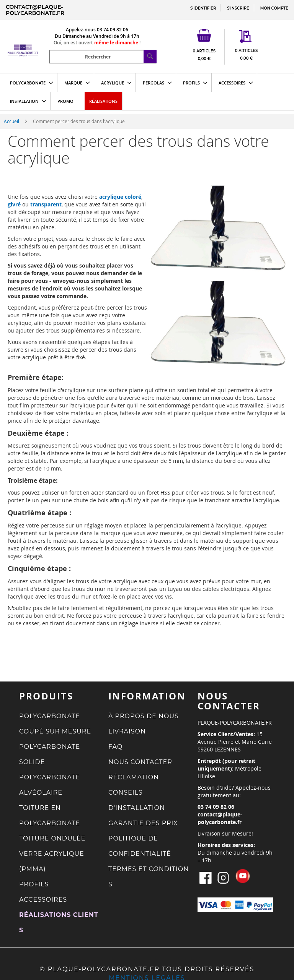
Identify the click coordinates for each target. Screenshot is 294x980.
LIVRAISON (127, 731)
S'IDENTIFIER (203, 8)
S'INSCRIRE (238, 8)
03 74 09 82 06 (113, 30)
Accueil (12, 121)
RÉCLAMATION (134, 777)
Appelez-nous (81, 30)
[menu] (147, 92)
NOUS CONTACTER (140, 762)
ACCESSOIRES (43, 900)
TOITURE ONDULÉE (52, 838)
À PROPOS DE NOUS (144, 716)
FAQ (115, 747)
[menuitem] (29, 83)
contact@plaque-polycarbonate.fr (35, 10)
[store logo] (27, 41)
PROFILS (34, 884)
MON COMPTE (274, 8)
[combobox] (103, 57)
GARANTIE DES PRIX (143, 823)
